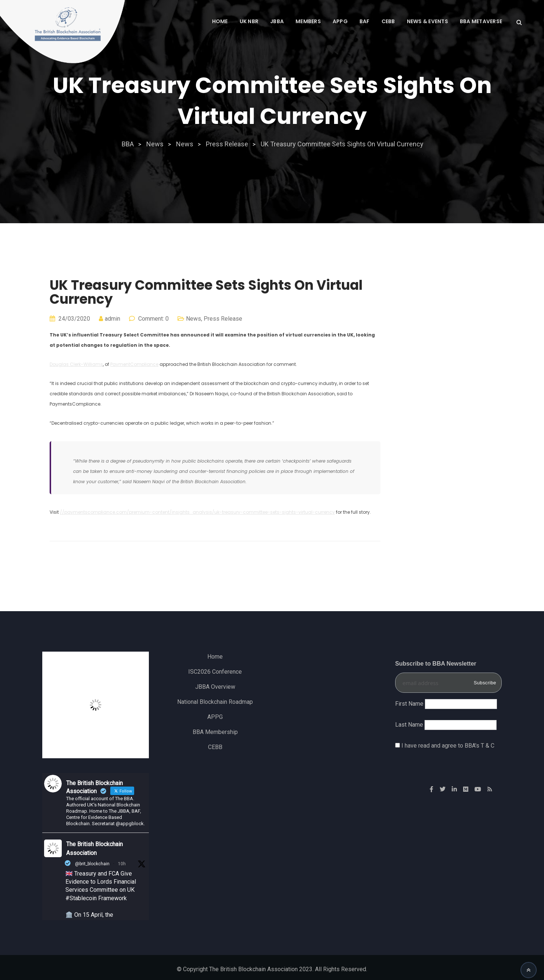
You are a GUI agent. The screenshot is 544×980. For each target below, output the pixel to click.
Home (220, 21)
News (194, 319)
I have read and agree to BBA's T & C (448, 746)
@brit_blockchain (92, 864)
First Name (409, 704)
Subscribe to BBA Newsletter (436, 664)
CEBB (388, 21)
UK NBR (249, 21)
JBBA (277, 21)
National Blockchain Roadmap (215, 702)
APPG (340, 21)
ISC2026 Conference (215, 672)
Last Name (409, 725)
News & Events (427, 21)
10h (122, 864)
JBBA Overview (215, 687)
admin (112, 319)
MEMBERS (308, 21)
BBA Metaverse (481, 21)
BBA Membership (215, 732)
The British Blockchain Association (94, 849)
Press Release (223, 319)
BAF (365, 21)
